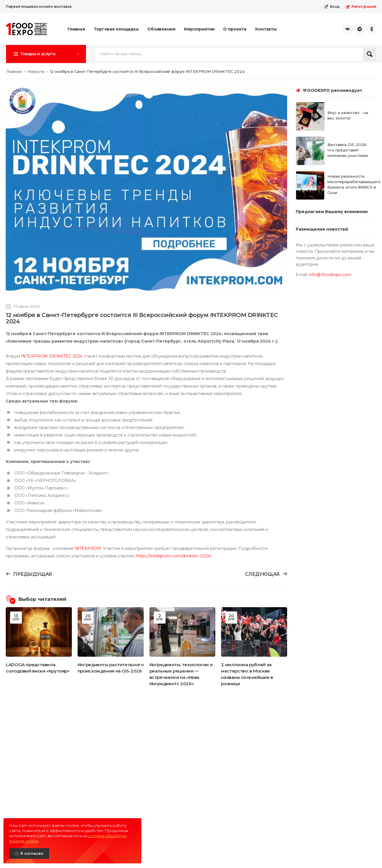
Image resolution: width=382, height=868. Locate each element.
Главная (76, 29)
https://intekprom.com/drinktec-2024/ (174, 556)
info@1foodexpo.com (330, 275)
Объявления (161, 29)
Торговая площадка (116, 29)
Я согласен (32, 853)
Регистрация (361, 7)
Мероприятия (199, 29)
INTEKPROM (88, 548)
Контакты (266, 29)
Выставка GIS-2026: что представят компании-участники (348, 150)
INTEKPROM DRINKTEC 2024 (52, 356)
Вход (332, 7)
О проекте (235, 29)
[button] (46, 54)
